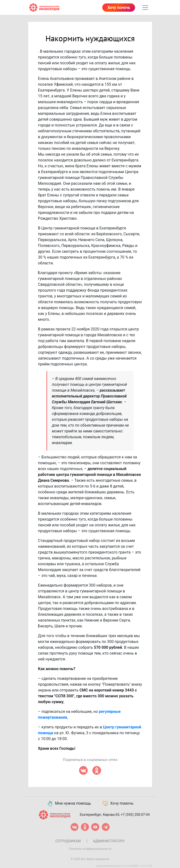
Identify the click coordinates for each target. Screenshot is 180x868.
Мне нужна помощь (69, 804)
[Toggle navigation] (145, 8)
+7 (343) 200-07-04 (135, 814)
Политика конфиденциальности (90, 849)
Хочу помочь (119, 8)
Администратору (109, 841)
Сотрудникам (68, 841)
